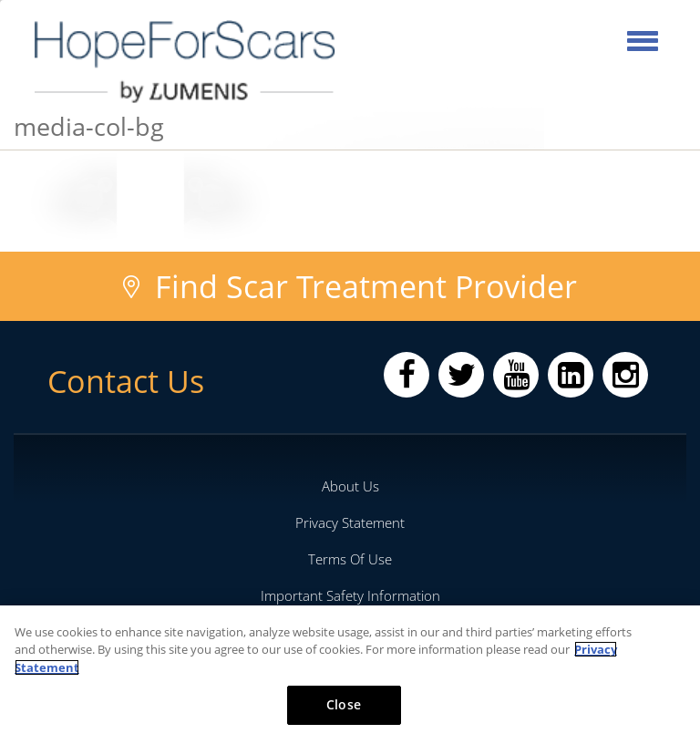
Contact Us (126, 381)
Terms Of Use (350, 559)
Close (344, 704)
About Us (350, 486)
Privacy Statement (350, 522)
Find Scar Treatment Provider (366, 286)
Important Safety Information (350, 595)
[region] (350, 670)
